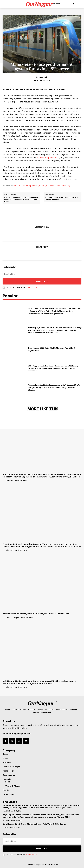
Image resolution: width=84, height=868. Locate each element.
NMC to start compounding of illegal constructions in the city (42, 186)
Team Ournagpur (13, 618)
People (5, 827)
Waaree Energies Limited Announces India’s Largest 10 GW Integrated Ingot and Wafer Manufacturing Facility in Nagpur (54, 387)
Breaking (6, 811)
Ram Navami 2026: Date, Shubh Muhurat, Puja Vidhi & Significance (36, 614)
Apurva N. (44, 77)
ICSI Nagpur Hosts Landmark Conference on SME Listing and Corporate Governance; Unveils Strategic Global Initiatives (53, 368)
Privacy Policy (31, 287)
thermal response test (48, 158)
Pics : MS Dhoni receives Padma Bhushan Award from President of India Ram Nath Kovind (21, 200)
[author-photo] (4, 480)
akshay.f (10, 481)
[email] (42, 274)
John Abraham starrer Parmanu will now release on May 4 (62, 199)
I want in (42, 281)
